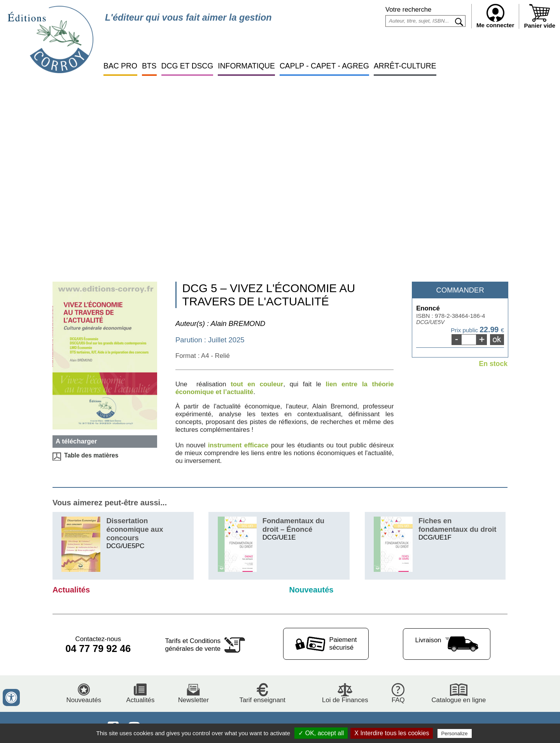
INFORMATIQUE (246, 66)
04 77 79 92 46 (98, 648)
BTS (149, 66)
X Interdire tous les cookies (392, 733)
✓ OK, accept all (321, 733)
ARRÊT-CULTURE (405, 66)
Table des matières (91, 455)
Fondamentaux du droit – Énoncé (293, 525)
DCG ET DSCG (187, 66)
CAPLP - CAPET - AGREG (324, 66)
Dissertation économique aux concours (135, 529)
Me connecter (495, 16)
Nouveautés (311, 590)
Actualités (71, 590)
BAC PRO (120, 66)
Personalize (455, 733)
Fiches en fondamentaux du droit (458, 525)
